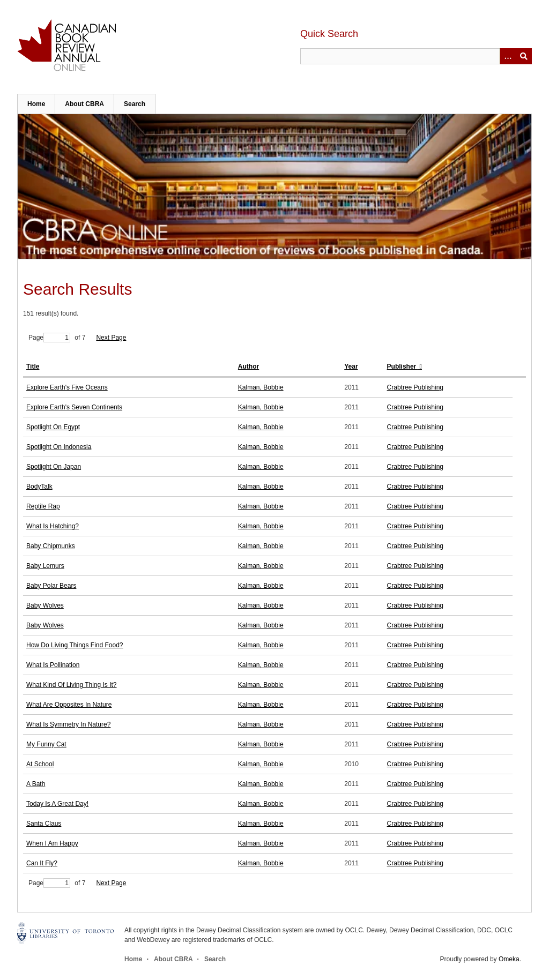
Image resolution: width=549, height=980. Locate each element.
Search (135, 104)
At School (40, 764)
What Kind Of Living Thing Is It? (72, 685)
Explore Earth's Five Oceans (67, 387)
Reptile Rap (43, 506)
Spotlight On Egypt (53, 427)
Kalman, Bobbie (261, 387)
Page (49, 338)
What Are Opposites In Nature (69, 705)
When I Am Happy (52, 843)
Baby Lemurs (45, 566)
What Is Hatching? (53, 526)
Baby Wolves (45, 605)
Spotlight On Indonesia (59, 447)
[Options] (508, 56)
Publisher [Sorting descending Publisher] (403, 366)
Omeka (509, 959)
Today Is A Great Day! (57, 804)
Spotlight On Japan (54, 467)
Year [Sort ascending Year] (351, 366)
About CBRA (84, 104)
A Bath (36, 784)
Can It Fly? (42, 863)
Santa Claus (44, 824)
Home (36, 104)
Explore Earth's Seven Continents (74, 407)
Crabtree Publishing (415, 387)
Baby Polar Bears (51, 586)
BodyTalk (39, 487)
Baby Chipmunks (51, 546)
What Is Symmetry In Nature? (68, 724)
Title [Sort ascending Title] (33, 366)
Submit (524, 56)
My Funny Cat (46, 744)
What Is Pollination (53, 665)
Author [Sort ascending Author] (248, 366)
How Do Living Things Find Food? (75, 645)
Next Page (111, 338)
